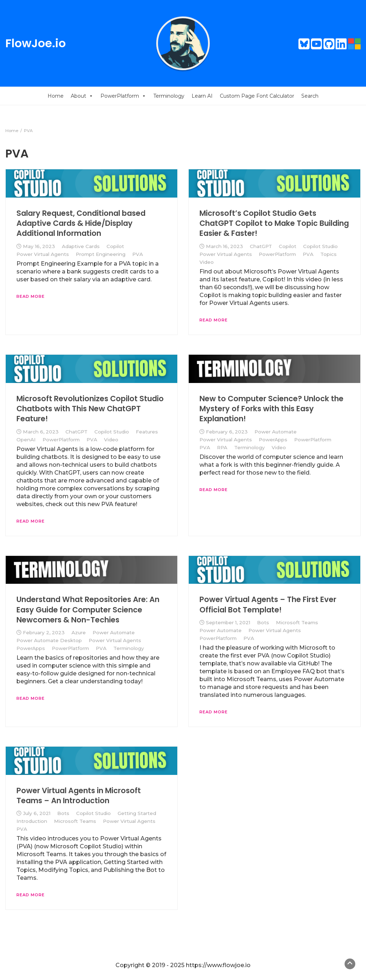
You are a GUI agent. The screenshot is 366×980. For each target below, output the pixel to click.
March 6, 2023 (41, 432)
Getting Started (137, 813)
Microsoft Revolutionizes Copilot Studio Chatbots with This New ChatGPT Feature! (90, 409)
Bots (263, 622)
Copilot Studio (320, 246)
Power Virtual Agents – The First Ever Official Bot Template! (268, 604)
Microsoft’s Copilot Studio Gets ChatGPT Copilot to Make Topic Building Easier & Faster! (274, 223)
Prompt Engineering (101, 254)
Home (56, 96)
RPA (222, 447)
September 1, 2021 (228, 622)
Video (207, 262)
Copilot (115, 246)
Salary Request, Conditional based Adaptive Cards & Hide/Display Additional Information (81, 223)
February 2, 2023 (44, 632)
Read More (31, 296)
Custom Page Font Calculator (257, 96)
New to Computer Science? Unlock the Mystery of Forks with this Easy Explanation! (271, 409)
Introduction (32, 821)
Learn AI (202, 96)
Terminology (169, 96)
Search (310, 96)
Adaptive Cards (81, 246)
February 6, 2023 (227, 432)
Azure (79, 632)
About (82, 96)
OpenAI (26, 440)
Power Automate (276, 432)
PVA (138, 254)
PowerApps (273, 440)
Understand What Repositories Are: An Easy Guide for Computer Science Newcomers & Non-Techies (88, 610)
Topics (328, 254)
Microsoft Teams (297, 622)
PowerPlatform (123, 96)
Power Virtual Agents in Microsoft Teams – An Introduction (79, 795)
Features (147, 432)
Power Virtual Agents (43, 254)
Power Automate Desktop (49, 640)
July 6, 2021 (37, 813)
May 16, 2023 (39, 246)
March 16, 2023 (224, 246)
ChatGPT (261, 246)
